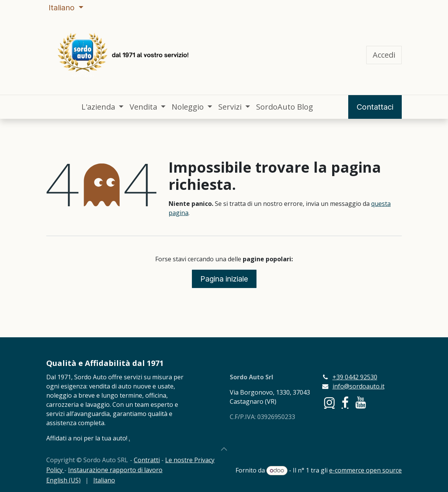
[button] (224, 449)
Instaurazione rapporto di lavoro (115, 470)
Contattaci (375, 107)
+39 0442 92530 (355, 377)
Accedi (384, 55)
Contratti (147, 460)
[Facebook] (345, 403)
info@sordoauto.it (359, 386)
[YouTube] (361, 403)
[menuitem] (102, 107)
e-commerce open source (365, 470)
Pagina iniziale (224, 279)
